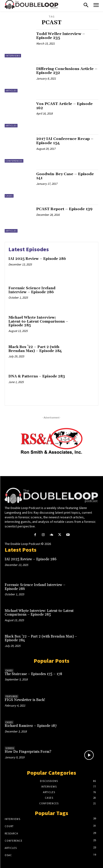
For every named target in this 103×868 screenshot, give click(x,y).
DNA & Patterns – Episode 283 (37, 376)
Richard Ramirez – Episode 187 (31, 726)
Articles (11, 91)
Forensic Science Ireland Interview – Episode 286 (32, 290)
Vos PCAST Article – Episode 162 (64, 106)
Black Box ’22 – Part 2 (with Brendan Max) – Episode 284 (35, 349)
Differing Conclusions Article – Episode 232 (67, 71)
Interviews (13, 56)
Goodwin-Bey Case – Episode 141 (65, 176)
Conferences (14, 161)
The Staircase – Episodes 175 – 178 (33, 674)
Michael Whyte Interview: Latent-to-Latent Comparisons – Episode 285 (38, 321)
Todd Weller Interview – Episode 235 (61, 36)
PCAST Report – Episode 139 (64, 209)
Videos (10, 748)
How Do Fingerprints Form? (28, 752)
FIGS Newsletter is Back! (25, 700)
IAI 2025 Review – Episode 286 (37, 259)
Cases (9, 196)
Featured (12, 696)
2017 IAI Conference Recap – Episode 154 (65, 141)
